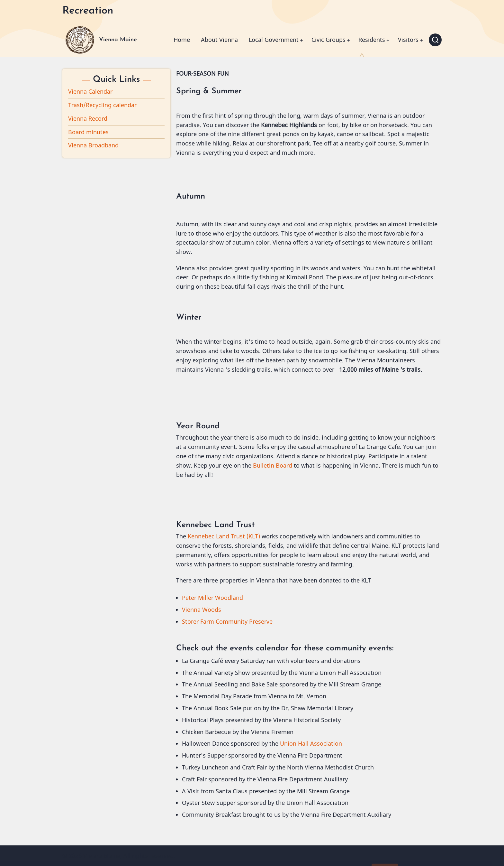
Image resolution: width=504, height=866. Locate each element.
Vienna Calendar (90, 91)
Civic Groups (328, 40)
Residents (372, 40)
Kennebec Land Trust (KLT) (224, 536)
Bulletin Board (273, 465)
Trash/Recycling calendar (102, 105)
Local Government (274, 40)
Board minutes (88, 132)
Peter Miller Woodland (212, 598)
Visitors (408, 40)
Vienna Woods (202, 610)
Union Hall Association (311, 743)
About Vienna (219, 40)
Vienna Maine (118, 40)
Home (182, 40)
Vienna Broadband (93, 145)
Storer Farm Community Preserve (227, 621)
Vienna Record (88, 118)
